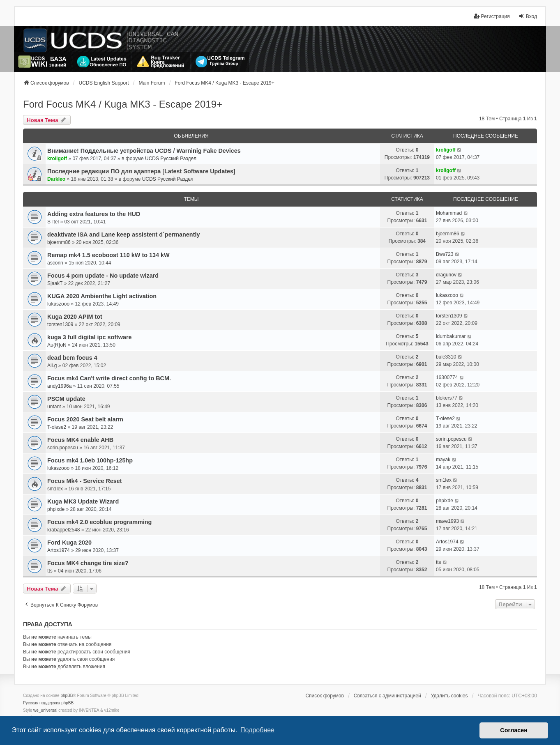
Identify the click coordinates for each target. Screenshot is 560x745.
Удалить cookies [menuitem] (449, 696)
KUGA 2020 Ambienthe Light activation (102, 296)
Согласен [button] (514, 730)
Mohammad (449, 213)
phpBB (67, 696)
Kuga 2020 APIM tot (75, 317)
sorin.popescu (63, 448)
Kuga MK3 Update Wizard (83, 501)
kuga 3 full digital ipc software (90, 337)
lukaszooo (58, 304)
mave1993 (447, 521)
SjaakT (55, 283)
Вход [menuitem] (528, 16)
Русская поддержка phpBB (48, 703)
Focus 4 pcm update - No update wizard (103, 276)
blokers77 (447, 398)
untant (54, 407)
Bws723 (445, 254)
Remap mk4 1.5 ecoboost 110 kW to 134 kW (108, 255)
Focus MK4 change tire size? (88, 563)
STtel (53, 222)
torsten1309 (60, 324)
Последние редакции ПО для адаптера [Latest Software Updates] (141, 171)
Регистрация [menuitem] (492, 16)
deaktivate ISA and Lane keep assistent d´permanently (123, 235)
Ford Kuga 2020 (69, 543)
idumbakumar (451, 336)
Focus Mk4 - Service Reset (85, 481)
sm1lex (55, 489)
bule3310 (446, 357)
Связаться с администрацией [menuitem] (387, 696)
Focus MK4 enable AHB (80, 440)
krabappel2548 (63, 530)
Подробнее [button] (257, 730)
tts (50, 571)
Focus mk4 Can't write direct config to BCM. (109, 378)
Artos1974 (59, 550)
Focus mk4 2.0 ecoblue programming (99, 522)
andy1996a (59, 386)
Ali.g (52, 366)
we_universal (45, 710)
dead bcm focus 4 (72, 358)
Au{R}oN (57, 345)
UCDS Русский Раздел (171, 159)
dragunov (446, 275)
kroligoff (57, 159)
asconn (55, 263)
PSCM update (66, 399)
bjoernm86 (59, 242)
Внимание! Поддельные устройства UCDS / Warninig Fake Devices (144, 151)
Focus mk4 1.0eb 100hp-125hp (90, 460)
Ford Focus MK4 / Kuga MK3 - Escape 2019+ (123, 104)
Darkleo (56, 179)
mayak (443, 460)
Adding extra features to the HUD (94, 214)
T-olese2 (57, 427)
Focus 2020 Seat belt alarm (85, 419)
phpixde (56, 509)
